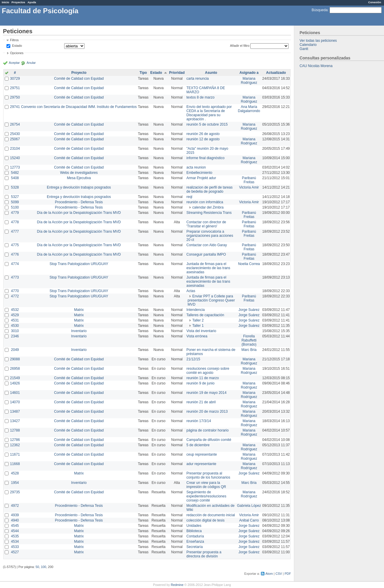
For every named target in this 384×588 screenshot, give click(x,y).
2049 (15, 350)
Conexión (375, 2)
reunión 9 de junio (200, 383)
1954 (15, 483)
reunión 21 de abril (201, 402)
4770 (15, 291)
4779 (15, 213)
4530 (15, 326)
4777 (15, 231)
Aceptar (14, 63)
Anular (31, 63)
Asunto (211, 73)
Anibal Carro (249, 520)
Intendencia (196, 310)
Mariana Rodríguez (249, 81)
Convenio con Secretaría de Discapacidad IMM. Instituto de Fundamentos (79, 107)
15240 (15, 158)
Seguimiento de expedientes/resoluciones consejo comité (206, 496)
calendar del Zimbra (208, 207)
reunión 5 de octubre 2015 (207, 124)
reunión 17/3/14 (199, 421)
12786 (15, 440)
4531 (15, 320)
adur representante (201, 464)
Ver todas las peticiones (318, 41)
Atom (269, 574)
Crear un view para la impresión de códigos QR (206, 485)
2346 (15, 336)
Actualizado (276, 73)
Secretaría (195, 547)
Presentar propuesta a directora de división (204, 554)
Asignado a (249, 73)
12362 (15, 445)
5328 (15, 187)
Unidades (194, 526)
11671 (15, 454)
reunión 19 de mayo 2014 (206, 393)
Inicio (5, 2)
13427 (15, 421)
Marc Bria (249, 350)
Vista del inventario (201, 331)
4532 (15, 310)
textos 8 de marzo (200, 97)
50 (37, 567)
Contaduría (195, 536)
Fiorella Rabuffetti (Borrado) (249, 340)
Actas (191, 291)
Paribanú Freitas (249, 180)
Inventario (79, 331)
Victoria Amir (249, 187)
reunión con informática (205, 202)
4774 (15, 264)
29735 (15, 492)
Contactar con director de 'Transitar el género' (206, 224)
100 (44, 567)
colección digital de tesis (205, 520)
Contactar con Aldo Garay (207, 245)
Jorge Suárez (249, 310)
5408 (15, 178)
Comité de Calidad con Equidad (79, 79)
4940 (15, 520)
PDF (288, 574)
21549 (15, 378)
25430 (15, 134)
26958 (15, 369)
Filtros (14, 40)
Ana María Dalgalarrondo (249, 109)
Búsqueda (320, 10)
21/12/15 (193, 359)
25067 (15, 139)
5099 (15, 202)
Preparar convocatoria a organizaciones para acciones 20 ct (210, 236)
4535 (15, 536)
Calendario (308, 45)
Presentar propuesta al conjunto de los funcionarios (208, 475)
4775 (15, 245)
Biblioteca (194, 531)
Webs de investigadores (79, 173)
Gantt (304, 49)
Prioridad (177, 73)
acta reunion (196, 167)
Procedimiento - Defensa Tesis (79, 202)
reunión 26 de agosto (203, 134)
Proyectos (18, 2)
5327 (15, 197)
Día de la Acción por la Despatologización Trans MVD (79, 213)
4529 (15, 315)
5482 (15, 173)
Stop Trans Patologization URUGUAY (79, 264)
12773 (15, 167)
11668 (15, 464)
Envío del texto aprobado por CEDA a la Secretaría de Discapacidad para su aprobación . (209, 113)
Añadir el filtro (240, 46)
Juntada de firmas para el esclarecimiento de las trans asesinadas (208, 268)
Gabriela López (249, 506)
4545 (15, 526)
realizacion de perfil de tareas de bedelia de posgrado (210, 189)
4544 (15, 531)
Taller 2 (198, 320)
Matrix (79, 310)
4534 (15, 542)
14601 (15, 393)
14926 (15, 383)
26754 (15, 124)
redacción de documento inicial (211, 515)
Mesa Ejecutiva (79, 178)
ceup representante (202, 454)
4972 (15, 506)
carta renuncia (198, 79)
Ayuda (32, 2)
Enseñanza (195, 542)
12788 (15, 430)
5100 (15, 207)
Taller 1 (198, 326)
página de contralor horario (207, 430)
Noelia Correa (249, 264)
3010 (15, 331)
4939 (15, 515)
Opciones (17, 53)
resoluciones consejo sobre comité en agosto (208, 371)
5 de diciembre (198, 445)
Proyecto (79, 73)
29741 (15, 107)
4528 (15, 473)
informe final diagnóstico (205, 158)
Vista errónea (197, 336)
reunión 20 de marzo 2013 (207, 412)
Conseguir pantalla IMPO (206, 254)
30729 (15, 79)
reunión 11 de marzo (203, 378)
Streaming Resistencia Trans (209, 213)
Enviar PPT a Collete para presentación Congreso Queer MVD (211, 300)
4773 (15, 277)
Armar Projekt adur (201, 178)
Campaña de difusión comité (209, 440)
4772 (15, 296)
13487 (15, 412)
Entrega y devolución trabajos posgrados (79, 187)
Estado (17, 46)
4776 (15, 254)
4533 (15, 547)
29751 (15, 88)
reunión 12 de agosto (203, 139)
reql (189, 197)
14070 (15, 402)
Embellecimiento (199, 173)
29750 (15, 97)
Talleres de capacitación (205, 315)
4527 (15, 552)
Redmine (177, 585)
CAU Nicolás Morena (316, 66)
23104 (15, 149)
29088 (15, 359)
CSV (279, 574)
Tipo (143, 73)
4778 (15, 222)
